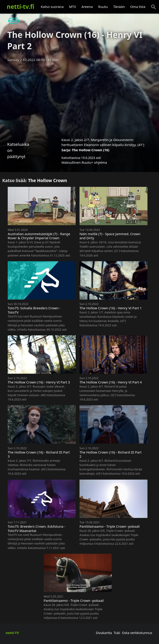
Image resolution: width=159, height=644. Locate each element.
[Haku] (154, 7)
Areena (87, 7)
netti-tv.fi (20, 7)
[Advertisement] (79, 98)
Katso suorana (52, 7)
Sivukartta (104, 633)
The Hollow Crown (48, 180)
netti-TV (12, 633)
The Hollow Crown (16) (91, 150)
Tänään (119, 7)
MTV (73, 7)
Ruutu (103, 7)
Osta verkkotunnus (137, 633)
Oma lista (138, 7)
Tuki (117, 633)
